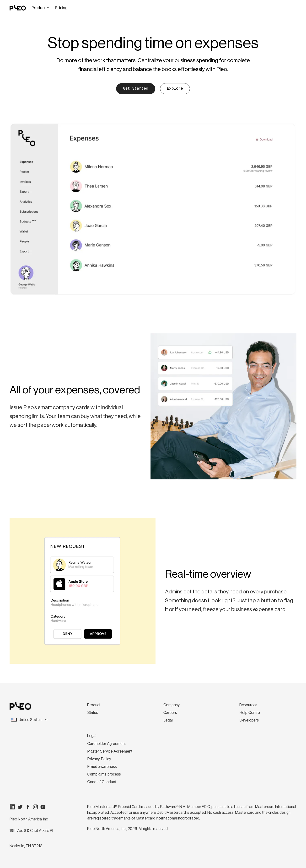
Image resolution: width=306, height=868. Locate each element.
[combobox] (36, 720)
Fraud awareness (102, 767)
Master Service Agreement (110, 751)
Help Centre (250, 713)
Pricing (61, 8)
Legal (168, 720)
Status (93, 713)
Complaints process (104, 774)
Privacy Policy (99, 759)
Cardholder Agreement (106, 744)
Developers (249, 720)
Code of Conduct (102, 782)
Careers (170, 713)
